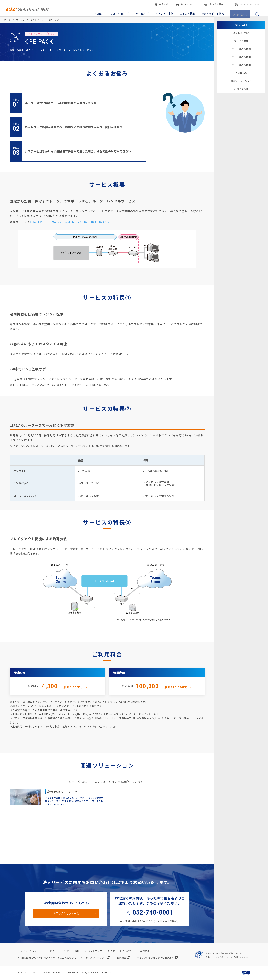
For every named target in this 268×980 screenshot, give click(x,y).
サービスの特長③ (241, 65)
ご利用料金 (241, 73)
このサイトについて (121, 951)
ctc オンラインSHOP (247, 4)
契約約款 (145, 951)
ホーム (8, 20)
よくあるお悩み (241, 33)
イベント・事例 (166, 12)
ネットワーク (37, 20)
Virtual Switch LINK (67, 222)
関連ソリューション (241, 81)
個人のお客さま (186, 3)
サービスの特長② (241, 57)
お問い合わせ (241, 12)
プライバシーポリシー (97, 958)
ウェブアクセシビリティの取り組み (157, 958)
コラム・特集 (189, 12)
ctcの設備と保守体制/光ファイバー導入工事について (48, 958)
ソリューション (120, 12)
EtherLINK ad (40, 222)
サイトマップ (95, 951)
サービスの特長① (241, 49)
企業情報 (161, 3)
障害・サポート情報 (213, 12)
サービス (143, 12)
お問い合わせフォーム (66, 913)
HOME (102, 12)
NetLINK (90, 222)
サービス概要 (241, 41)
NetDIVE (105, 222)
